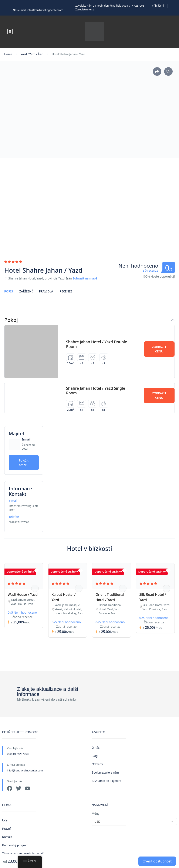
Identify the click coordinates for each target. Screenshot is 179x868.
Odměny (97, 764)
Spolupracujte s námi (106, 773)
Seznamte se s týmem (106, 781)
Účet (5, 820)
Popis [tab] (9, 291)
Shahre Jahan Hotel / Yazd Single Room (96, 391)
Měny (95, 813)
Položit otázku (24, 463)
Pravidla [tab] (46, 291)
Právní (6, 829)
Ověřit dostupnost (157, 861)
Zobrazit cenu (159, 349)
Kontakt (7, 837)
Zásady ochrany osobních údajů (23, 854)
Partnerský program (15, 845)
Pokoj (11, 320)
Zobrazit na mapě (85, 278)
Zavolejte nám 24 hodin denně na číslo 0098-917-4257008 (110, 6)
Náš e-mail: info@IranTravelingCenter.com (38, 10)
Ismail (26, 439)
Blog (95, 756)
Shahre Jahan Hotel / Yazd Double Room (97, 344)
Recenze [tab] (66, 291)
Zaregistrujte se (85, 9)
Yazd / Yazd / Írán (32, 54)
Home (8, 54)
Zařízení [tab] (26, 291)
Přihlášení (158, 6)
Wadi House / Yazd (23, 594)
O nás (96, 748)
